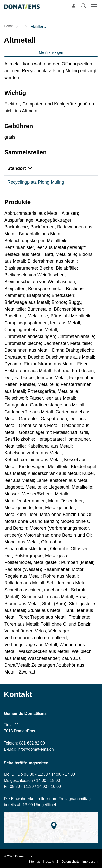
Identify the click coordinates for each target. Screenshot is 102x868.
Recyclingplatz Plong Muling (36, 182)
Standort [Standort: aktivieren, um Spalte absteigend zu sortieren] (17, 168)
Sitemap (34, 862)
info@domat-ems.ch (35, 749)
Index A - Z (51, 862)
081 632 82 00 (32, 743)
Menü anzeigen (51, 52)
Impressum (90, 862)
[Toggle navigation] (93, 6)
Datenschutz (70, 862)
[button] (83, 6)
